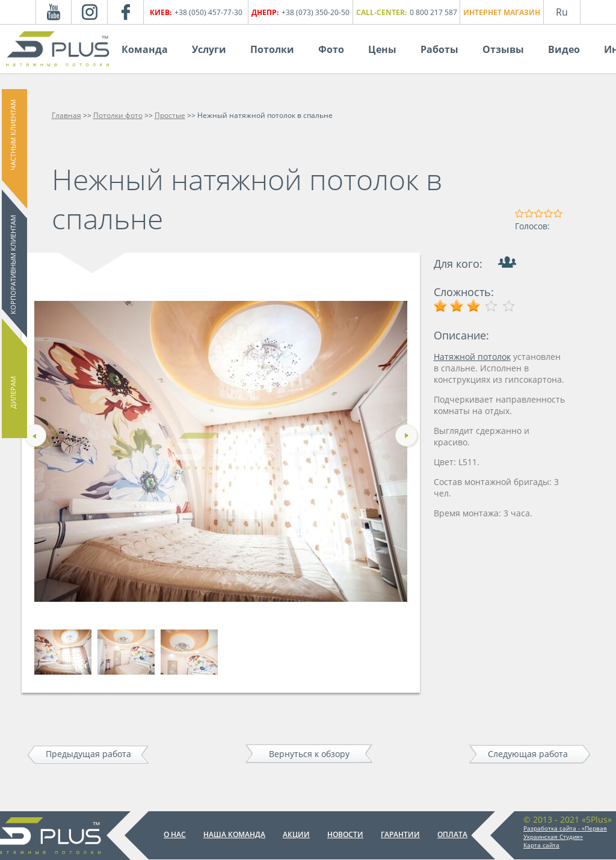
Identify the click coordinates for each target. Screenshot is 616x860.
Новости (345, 834)
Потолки (272, 49)
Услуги (209, 49)
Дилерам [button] (13, 392)
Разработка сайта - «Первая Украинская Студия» (565, 832)
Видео (564, 49)
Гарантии (400, 834)
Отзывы (503, 49)
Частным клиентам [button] (13, 135)
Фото (331, 49)
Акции (296, 834)
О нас (175, 834)
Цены (382, 49)
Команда (145, 49)
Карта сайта (541, 845)
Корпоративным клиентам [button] (13, 264)
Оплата (452, 834)
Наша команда (234, 834)
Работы (439, 49)
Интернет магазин (502, 12)
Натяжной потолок (472, 357)
